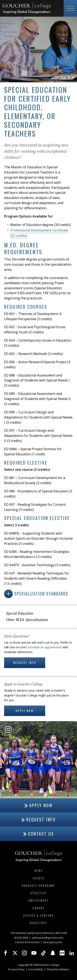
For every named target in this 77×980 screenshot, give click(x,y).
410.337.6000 (21, 938)
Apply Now (25, 711)
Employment (39, 900)
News (39, 871)
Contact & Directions (27, 942)
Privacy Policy (16, 969)
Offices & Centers (38, 915)
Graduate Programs (39, 886)
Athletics (39, 893)
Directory (39, 923)
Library (38, 908)
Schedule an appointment (45, 647)
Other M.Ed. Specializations (27, 620)
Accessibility (36, 969)
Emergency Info (53, 942)
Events (39, 878)
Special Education (20, 613)
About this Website (58, 969)
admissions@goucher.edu (47, 938)
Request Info (25, 662)
